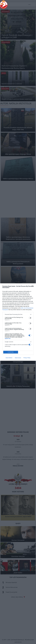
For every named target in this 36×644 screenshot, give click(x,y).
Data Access (18, 358)
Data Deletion (9, 358)
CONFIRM (11, 352)
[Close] (33, 286)
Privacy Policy (27, 358)
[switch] (30, 318)
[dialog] (18, 322)
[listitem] (18, 314)
